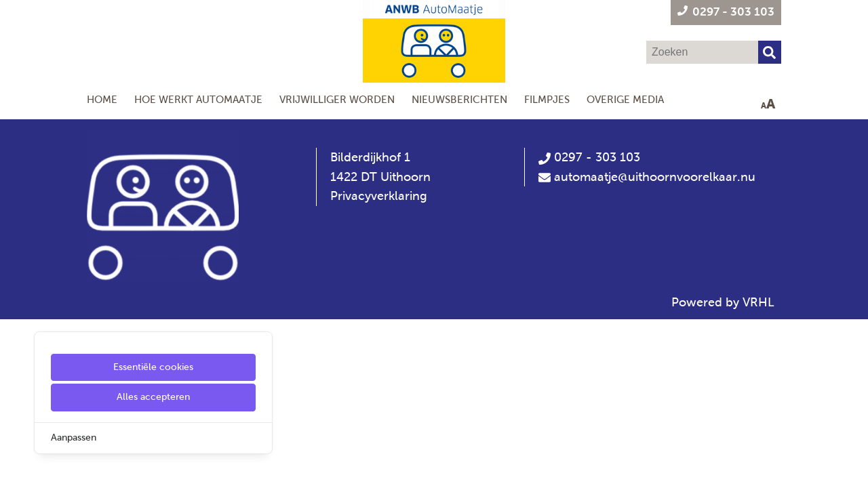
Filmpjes (547, 99)
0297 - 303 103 (589, 157)
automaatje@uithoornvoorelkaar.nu (655, 177)
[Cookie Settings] (16, 468)
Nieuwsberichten (459, 99)
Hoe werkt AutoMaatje (198, 99)
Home (102, 99)
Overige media (625, 99)
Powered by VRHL (723, 302)
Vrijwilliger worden (337, 99)
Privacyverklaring (379, 196)
